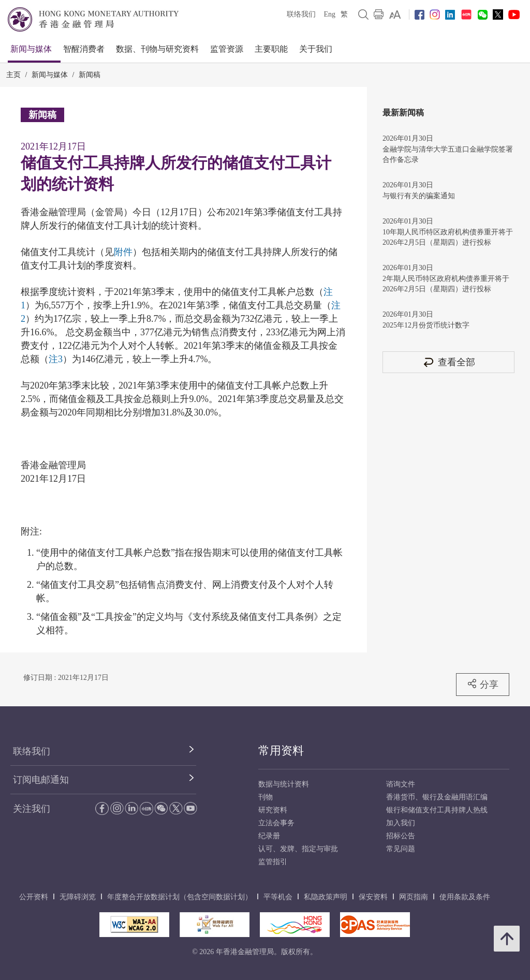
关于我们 (316, 49)
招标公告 (401, 836)
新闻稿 (90, 75)
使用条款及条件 (465, 897)
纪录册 (269, 836)
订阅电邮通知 (41, 780)
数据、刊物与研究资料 (157, 49)
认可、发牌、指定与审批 (298, 849)
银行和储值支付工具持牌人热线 (437, 810)
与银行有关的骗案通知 (419, 196)
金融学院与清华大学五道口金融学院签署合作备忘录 (448, 154)
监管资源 (227, 49)
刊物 (266, 797)
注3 (56, 359)
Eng (329, 14)
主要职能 (271, 49)
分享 (483, 684)
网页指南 (414, 897)
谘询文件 (401, 784)
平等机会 (278, 897)
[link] (395, 14)
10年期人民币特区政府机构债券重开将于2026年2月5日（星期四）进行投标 (448, 237)
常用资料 (281, 751)
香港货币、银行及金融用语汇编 (437, 797)
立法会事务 (276, 823)
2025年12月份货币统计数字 (426, 325)
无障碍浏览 (78, 897)
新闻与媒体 (31, 49)
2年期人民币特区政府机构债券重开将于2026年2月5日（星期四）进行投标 (446, 284)
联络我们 (301, 14)
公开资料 (34, 897)
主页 (13, 75)
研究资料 (273, 810)
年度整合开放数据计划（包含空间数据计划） (180, 897)
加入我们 (401, 823)
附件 (123, 252)
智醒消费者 (84, 49)
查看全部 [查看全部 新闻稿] (449, 362)
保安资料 (373, 897)
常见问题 (401, 849)
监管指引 (273, 862)
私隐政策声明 (326, 897)
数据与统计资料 (284, 784)
